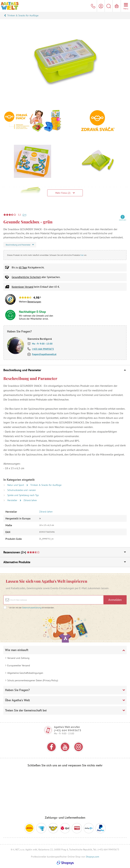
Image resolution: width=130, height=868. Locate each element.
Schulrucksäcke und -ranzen (22, 490)
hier (82, 255)
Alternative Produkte (65, 562)
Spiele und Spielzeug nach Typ (23, 495)
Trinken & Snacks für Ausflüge (23, 15)
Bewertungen (34, 302)
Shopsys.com (92, 857)
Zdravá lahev (30, 500)
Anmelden (115, 600)
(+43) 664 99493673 (43, 349)
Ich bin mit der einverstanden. (31, 608)
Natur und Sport (16, 485)
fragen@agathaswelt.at (44, 354)
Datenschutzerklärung (32, 608)
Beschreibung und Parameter (65, 370)
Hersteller (13, 500)
